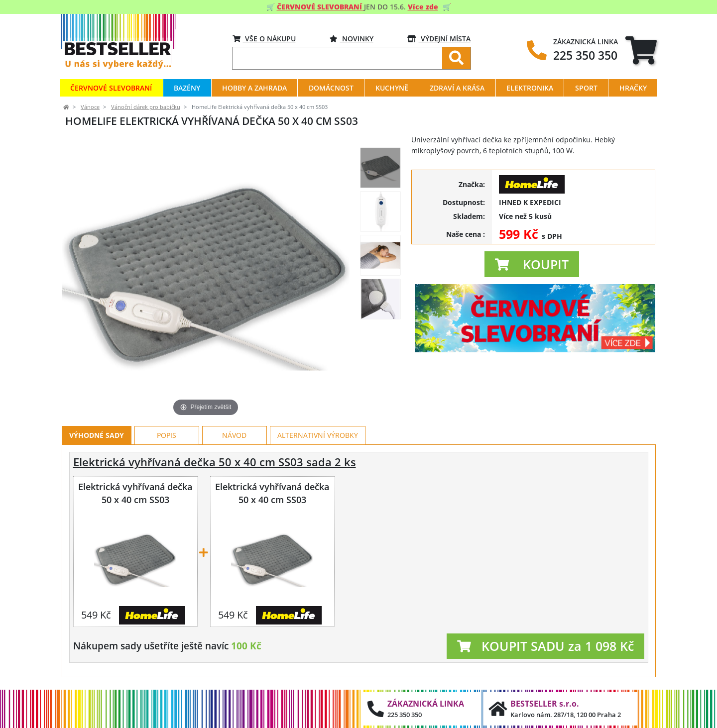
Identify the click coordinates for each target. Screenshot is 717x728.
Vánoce (90, 107)
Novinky (352, 39)
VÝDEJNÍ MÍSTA (439, 39)
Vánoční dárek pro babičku (146, 107)
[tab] (641, 50)
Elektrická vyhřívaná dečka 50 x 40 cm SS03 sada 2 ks (215, 462)
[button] (532, 264)
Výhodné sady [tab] (97, 435)
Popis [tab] (167, 435)
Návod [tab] (234, 435)
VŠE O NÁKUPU (264, 39)
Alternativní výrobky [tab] (318, 435)
